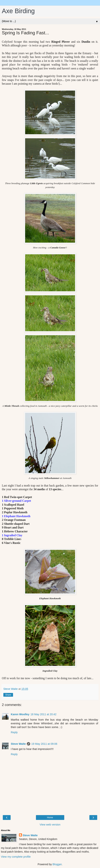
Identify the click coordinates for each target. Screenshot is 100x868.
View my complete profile (16, 857)
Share (8, 695)
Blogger (57, 864)
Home (50, 818)
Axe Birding (18, 11)
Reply (14, 732)
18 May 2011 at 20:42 (43, 714)
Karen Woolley (20, 714)
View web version (50, 825)
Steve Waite (18, 744)
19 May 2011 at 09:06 (44, 744)
